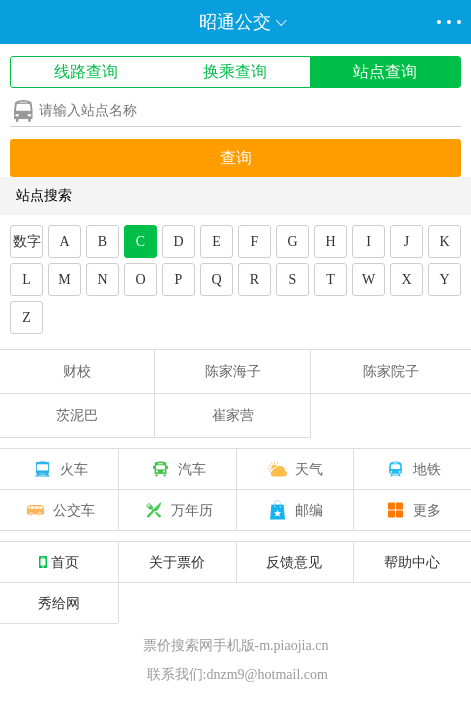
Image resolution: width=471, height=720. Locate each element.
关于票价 (177, 562)
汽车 (177, 469)
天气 (294, 469)
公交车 (59, 510)
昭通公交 (235, 22)
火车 (59, 469)
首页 (59, 562)
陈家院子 (391, 371)
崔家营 (233, 415)
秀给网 (59, 603)
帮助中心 (412, 562)
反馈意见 (294, 562)
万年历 (177, 510)
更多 (412, 510)
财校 (77, 371)
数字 (27, 241)
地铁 (412, 469)
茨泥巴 (77, 415)
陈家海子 (233, 371)
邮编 (294, 510)
